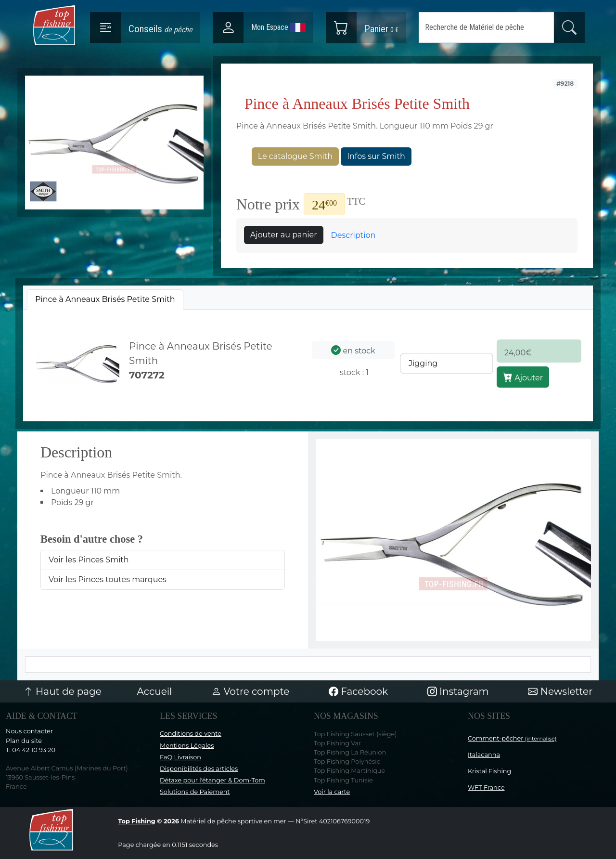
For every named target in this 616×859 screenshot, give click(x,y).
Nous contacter (29, 731)
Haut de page (63, 691)
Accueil (155, 691)
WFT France (486, 787)
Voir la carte (332, 792)
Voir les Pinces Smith (89, 560)
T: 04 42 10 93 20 (31, 750)
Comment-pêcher (512, 738)
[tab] (105, 299)
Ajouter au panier (284, 235)
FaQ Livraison (180, 757)
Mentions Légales (187, 746)
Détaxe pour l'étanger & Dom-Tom (212, 780)
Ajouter (523, 377)
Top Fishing (136, 821)
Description (353, 235)
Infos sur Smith (376, 156)
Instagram (458, 691)
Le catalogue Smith (295, 156)
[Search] (486, 27)
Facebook (358, 691)
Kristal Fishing (489, 771)
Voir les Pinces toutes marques (108, 579)
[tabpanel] (308, 364)
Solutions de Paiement (195, 792)
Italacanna (484, 755)
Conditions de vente (191, 734)
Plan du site (24, 741)
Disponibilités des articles (199, 769)
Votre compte (250, 691)
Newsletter (560, 691)
